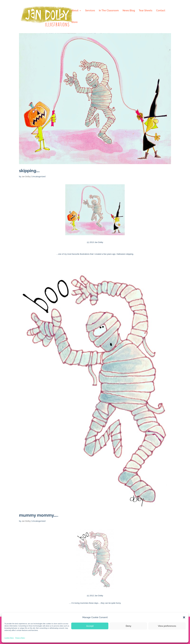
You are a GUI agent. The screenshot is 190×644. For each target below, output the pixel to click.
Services (90, 11)
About (75, 11)
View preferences (167, 626)
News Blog (129, 11)
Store (75, 22)
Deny (128, 626)
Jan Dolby (26, 177)
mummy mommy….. (39, 515)
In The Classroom (109, 11)
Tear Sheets (146, 11)
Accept (90, 626)
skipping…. (29, 171)
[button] (184, 617)
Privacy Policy (20, 638)
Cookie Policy (9, 638)
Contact (161, 11)
